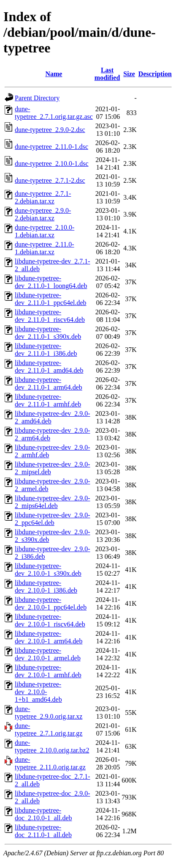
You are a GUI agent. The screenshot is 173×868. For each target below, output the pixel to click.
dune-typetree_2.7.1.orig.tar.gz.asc (54, 113)
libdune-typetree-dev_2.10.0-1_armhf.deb (48, 671)
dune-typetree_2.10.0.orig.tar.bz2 (52, 746)
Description (155, 74)
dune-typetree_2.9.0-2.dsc (50, 130)
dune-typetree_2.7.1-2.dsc (50, 180)
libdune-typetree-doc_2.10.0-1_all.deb (43, 814)
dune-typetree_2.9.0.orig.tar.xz (49, 713)
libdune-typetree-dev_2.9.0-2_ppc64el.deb (53, 519)
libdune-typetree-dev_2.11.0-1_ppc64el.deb (51, 299)
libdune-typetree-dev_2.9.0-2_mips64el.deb (53, 502)
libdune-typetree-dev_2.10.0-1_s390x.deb (48, 570)
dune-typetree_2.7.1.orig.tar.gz (49, 729)
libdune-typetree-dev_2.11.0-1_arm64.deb (49, 383)
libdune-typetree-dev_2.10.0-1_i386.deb (46, 586)
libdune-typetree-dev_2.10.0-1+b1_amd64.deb (38, 692)
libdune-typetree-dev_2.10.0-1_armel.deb (48, 654)
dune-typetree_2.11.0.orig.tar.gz (50, 763)
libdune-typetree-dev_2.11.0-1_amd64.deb (49, 367)
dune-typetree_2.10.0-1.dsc (52, 163)
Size (129, 74)
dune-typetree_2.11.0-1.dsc (51, 147)
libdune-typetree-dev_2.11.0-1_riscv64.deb (50, 316)
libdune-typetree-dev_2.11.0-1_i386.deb (46, 350)
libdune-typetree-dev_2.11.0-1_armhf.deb (48, 400)
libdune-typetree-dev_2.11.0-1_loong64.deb (51, 282)
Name (54, 74)
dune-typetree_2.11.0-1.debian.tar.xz (45, 248)
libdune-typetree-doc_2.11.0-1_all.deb (43, 831)
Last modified (107, 74)
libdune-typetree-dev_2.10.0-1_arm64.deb (49, 637)
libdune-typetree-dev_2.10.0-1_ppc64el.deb (51, 603)
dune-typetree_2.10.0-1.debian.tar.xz (45, 231)
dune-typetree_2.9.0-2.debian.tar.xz (43, 214)
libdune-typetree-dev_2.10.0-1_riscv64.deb (50, 620)
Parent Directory (37, 98)
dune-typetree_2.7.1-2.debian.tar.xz (43, 197)
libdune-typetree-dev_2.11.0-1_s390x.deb (48, 333)
